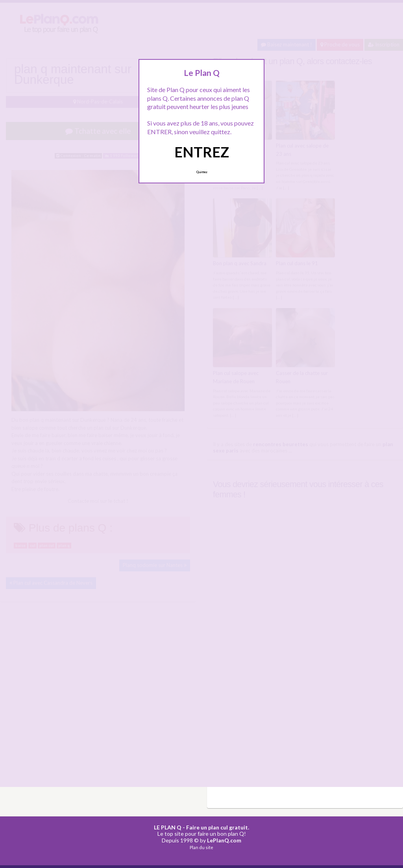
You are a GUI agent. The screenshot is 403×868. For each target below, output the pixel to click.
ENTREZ (202, 152)
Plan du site (201, 847)
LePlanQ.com (224, 840)
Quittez (202, 172)
